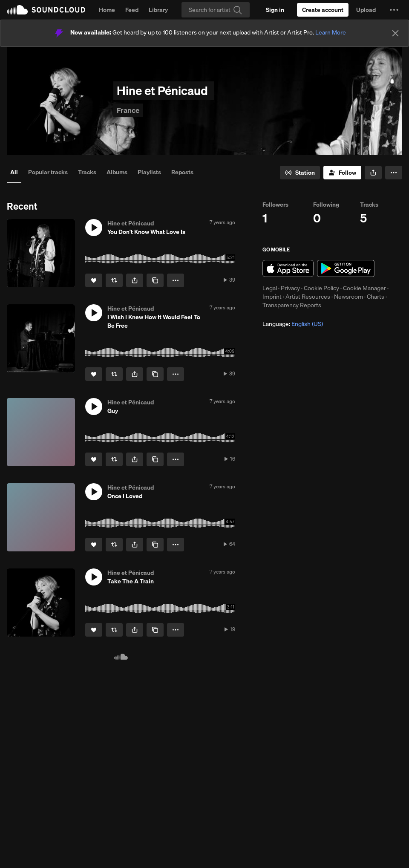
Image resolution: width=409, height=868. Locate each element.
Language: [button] (293, 324)
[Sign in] (275, 10)
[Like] (94, 280)
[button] (394, 10)
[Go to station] (300, 173)
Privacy (290, 288)
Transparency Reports (292, 305)
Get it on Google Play (346, 268)
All (14, 172)
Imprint (272, 297)
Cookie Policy (321, 288)
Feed (132, 10)
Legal (270, 288)
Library (158, 10)
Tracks (87, 172)
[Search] (216, 10)
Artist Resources (308, 297)
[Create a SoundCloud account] (323, 10)
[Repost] (114, 280)
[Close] (395, 33)
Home (107, 10)
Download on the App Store (288, 268)
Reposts (182, 172)
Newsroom (349, 297)
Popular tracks (48, 172)
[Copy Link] (155, 280)
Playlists (149, 172)
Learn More (331, 32)
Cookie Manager (364, 288)
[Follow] (342, 173)
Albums (117, 172)
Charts (376, 297)
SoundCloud (46, 10)
